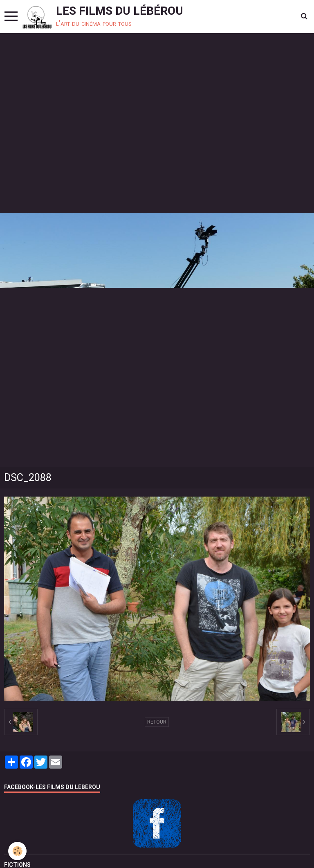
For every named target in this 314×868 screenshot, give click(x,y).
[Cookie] (17, 851)
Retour (157, 722)
